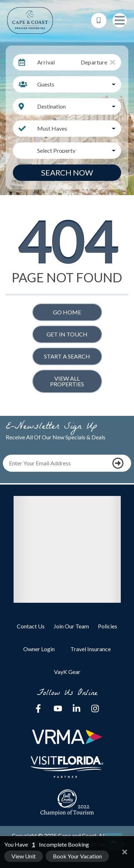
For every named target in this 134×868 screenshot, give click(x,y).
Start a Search (67, 356)
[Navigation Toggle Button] (120, 20)
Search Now (67, 172)
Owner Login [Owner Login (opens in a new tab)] (39, 649)
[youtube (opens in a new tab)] (58, 708)
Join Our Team (71, 626)
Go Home (67, 312)
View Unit (24, 856)
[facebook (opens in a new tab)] (39, 708)
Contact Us (31, 626)
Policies (108, 626)
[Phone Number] (99, 20)
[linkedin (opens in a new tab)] (76, 708)
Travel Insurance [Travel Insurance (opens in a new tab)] (91, 649)
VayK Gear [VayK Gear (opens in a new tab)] (67, 672)
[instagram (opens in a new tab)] (95, 708)
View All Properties (67, 381)
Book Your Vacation (77, 856)
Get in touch (67, 334)
